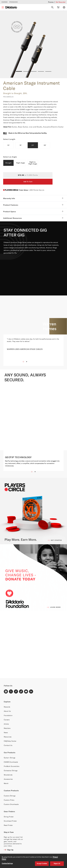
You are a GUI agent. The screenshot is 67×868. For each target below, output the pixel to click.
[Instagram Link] (6, 692)
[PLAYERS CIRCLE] (33, 511)
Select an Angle (10, 157)
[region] (33, 861)
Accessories (8, 779)
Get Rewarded (61, 2)
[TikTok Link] (21, 692)
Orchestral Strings (11, 771)
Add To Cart (28, 182)
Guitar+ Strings (10, 758)
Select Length (9, 139)
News (6, 732)
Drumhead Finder (10, 821)
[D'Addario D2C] (11, 7)
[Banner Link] (33, 645)
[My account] (64, 7)
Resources (8, 737)
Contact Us (8, 745)
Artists (6, 724)
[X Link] (11, 692)
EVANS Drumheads (11, 762)
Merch (6, 783)
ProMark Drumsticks (12, 766)
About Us (7, 711)
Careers (7, 720)
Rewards (7, 707)
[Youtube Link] (26, 692)
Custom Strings (10, 796)
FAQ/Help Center (10, 741)
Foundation (8, 715)
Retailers (7, 728)
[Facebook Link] (16, 692)
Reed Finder (8, 825)
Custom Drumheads (11, 804)
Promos (51, 2)
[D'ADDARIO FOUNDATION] (33, 578)
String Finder (9, 817)
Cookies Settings (7, 863)
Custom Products (11, 791)
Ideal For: (7, 127)
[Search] (52, 7)
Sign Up (41, 190)
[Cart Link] (58, 7)
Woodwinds (8, 775)
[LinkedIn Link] (31, 692)
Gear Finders (9, 811)
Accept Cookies (42, 864)
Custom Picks (9, 800)
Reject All (57, 864)
